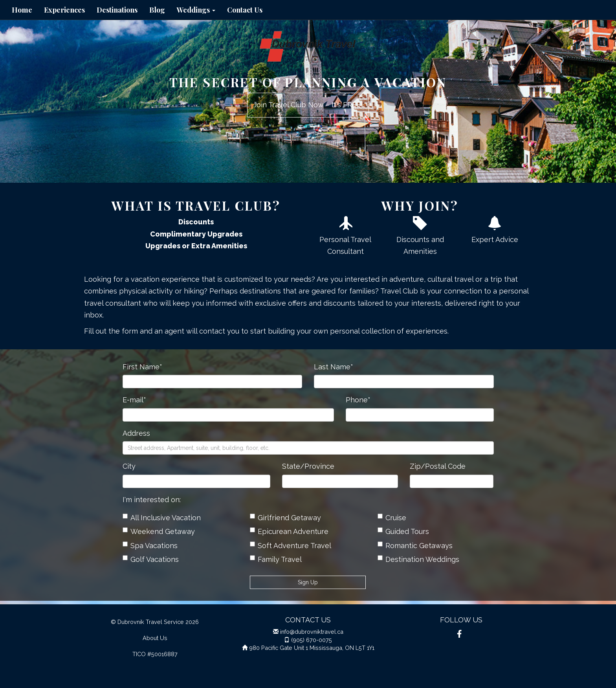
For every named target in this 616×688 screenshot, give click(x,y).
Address (136, 433)
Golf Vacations (151, 559)
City (129, 466)
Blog (157, 10)
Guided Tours (403, 531)
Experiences (64, 10)
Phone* (358, 400)
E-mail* (134, 400)
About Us (155, 638)
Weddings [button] (196, 10)
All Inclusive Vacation (162, 518)
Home (22, 10)
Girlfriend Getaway (285, 518)
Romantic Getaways (415, 546)
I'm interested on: (152, 500)
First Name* (142, 367)
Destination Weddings (418, 559)
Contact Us (245, 10)
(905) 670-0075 (312, 640)
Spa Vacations (150, 546)
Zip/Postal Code (438, 466)
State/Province (308, 466)
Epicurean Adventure (289, 531)
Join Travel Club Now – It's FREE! (308, 105)
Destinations (117, 10)
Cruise (392, 518)
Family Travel (276, 559)
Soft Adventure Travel (291, 546)
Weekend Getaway (159, 531)
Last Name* (334, 367)
